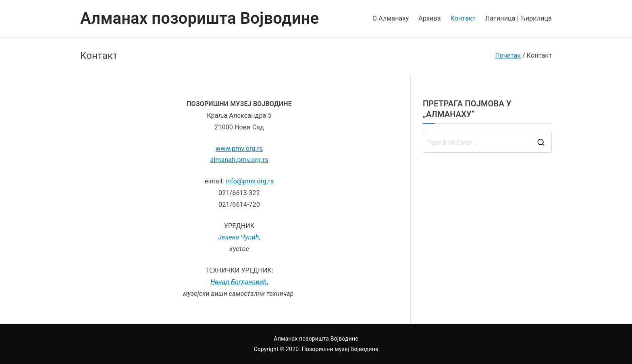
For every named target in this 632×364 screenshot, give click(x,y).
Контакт (463, 18)
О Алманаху (391, 18)
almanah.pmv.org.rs (239, 160)
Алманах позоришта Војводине (200, 18)
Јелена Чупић (239, 237)
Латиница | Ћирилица (519, 18)
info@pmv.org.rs (250, 181)
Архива (429, 18)
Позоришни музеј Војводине (340, 349)
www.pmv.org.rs (239, 149)
